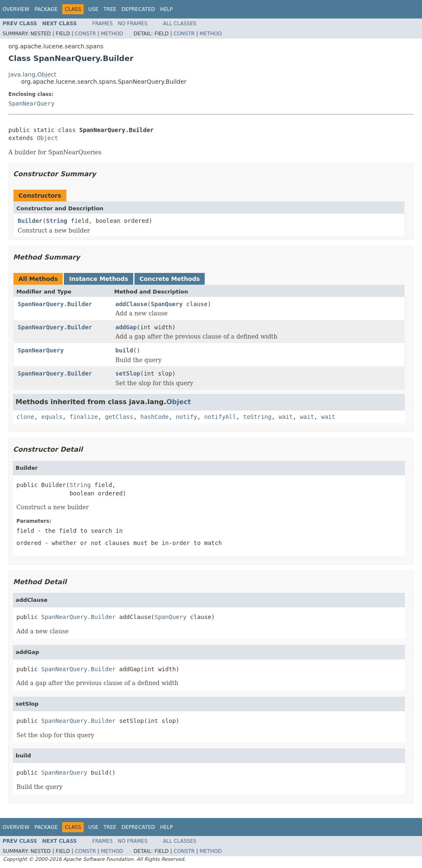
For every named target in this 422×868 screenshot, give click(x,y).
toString (257, 417)
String (57, 221)
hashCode (154, 417)
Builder (30, 221)
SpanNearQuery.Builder (55, 304)
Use (93, 9)
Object (47, 138)
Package (46, 9)
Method (112, 34)
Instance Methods (98, 279)
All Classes (180, 24)
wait (286, 417)
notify (186, 417)
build (124, 350)
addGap (126, 327)
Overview (16, 9)
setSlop (128, 373)
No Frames (133, 24)
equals (52, 417)
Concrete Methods (170, 279)
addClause (132, 304)
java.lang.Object (32, 74)
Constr (85, 34)
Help (167, 9)
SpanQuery (167, 304)
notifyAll (220, 417)
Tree (110, 9)
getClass (119, 417)
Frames (103, 24)
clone (25, 417)
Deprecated (138, 9)
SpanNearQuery (32, 103)
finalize (83, 417)
